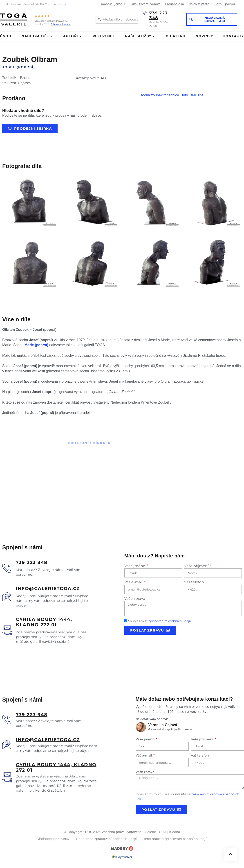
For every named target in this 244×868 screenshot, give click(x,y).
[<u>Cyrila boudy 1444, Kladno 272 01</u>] (7, 777)
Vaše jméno (135, 566)
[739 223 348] (145, 13)
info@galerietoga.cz (48, 589)
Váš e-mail (134, 582)
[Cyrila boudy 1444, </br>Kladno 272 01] (7, 630)
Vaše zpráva (135, 599)
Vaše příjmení (197, 566)
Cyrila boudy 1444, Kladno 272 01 (44, 622)
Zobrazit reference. (61, 24)
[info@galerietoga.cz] (7, 597)
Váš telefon (194, 582)
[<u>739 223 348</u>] (7, 720)
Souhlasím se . (160, 621)
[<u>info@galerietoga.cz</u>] (7, 745)
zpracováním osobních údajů (170, 621)
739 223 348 (159, 16)
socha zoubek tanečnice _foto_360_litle (172, 95)
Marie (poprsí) (36, 345)
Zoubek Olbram (30, 59)
